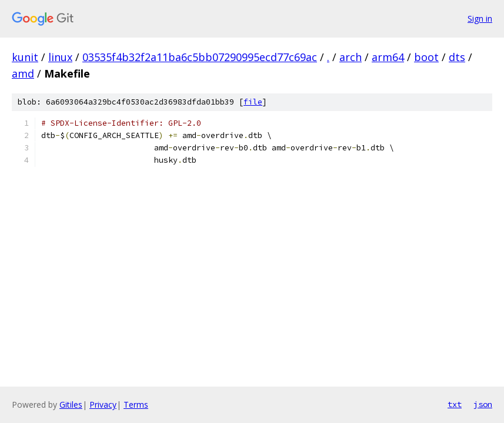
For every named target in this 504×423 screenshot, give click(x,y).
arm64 (388, 57)
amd (23, 73)
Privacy (103, 404)
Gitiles (71, 404)
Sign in (480, 19)
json (483, 404)
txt (455, 404)
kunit (25, 57)
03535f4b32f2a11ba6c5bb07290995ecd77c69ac (200, 57)
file (253, 102)
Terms (136, 404)
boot (426, 57)
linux (60, 57)
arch (351, 57)
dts (457, 57)
